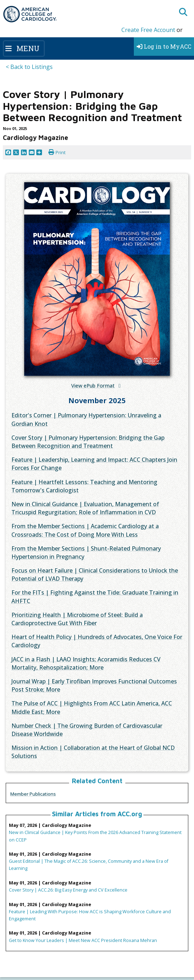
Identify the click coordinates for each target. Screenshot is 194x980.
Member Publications (33, 794)
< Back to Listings (29, 67)
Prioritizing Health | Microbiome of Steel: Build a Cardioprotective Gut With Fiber (77, 619)
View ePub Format (93, 386)
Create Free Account (148, 30)
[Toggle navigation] (24, 48)
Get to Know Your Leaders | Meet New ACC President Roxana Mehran (83, 940)
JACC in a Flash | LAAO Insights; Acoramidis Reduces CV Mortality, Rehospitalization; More (86, 663)
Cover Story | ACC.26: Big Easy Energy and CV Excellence (68, 890)
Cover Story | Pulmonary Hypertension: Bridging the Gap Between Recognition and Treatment (88, 442)
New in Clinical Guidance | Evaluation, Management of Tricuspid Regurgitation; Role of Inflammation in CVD (85, 508)
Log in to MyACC (164, 46)
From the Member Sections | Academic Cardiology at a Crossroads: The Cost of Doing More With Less (85, 530)
